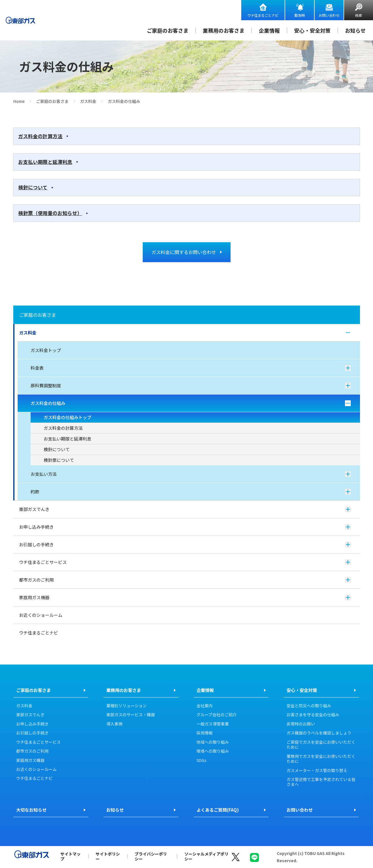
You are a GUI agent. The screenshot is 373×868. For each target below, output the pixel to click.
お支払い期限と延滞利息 (45, 162)
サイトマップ (70, 856)
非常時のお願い (301, 724)
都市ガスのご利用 (185, 580)
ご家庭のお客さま (168, 30)
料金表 (191, 368)
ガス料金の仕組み (191, 403)
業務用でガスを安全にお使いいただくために (321, 759)
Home (19, 101)
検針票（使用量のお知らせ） (50, 213)
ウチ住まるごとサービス (185, 562)
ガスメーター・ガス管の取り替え (317, 771)
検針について (33, 187)
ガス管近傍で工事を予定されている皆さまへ (321, 782)
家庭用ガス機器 (185, 597)
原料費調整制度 (191, 385)
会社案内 (205, 706)
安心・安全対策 (312, 30)
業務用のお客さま (224, 30)
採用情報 (205, 733)
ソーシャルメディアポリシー (206, 856)
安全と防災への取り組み (309, 706)
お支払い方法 (191, 474)
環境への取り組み (213, 751)
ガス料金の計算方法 (40, 136)
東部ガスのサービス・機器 (131, 715)
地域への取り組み (213, 742)
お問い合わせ (329, 15)
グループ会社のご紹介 (217, 715)
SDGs (201, 760)
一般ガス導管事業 (213, 724)
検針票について (59, 460)
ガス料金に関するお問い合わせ (184, 252)
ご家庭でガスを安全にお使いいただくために (321, 745)
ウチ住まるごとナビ (263, 15)
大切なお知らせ (31, 810)
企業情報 (269, 30)
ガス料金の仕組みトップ (67, 417)
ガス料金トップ (46, 350)
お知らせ (355, 30)
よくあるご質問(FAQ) (218, 810)
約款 (191, 492)
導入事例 (114, 724)
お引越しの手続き (185, 544)
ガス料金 (88, 101)
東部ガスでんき (185, 509)
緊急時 (300, 15)
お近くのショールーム (41, 615)
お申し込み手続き (185, 527)
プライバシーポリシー (151, 856)
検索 (359, 15)
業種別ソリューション (127, 706)
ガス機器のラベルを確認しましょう (319, 733)
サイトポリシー (108, 856)
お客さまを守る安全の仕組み (313, 715)
